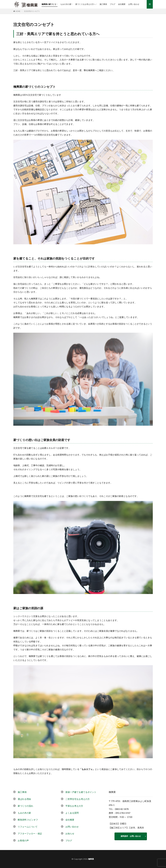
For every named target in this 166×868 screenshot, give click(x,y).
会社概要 (122, 4)
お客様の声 (23, 841)
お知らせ (70, 834)
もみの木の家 (66, 4)
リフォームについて (28, 827)
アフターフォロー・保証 (30, 834)
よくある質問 (72, 813)
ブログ (112, 4)
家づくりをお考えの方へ (85, 4)
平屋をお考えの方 (74, 806)
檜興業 (91, 859)
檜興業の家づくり (49, 4)
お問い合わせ (134, 4)
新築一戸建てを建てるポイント (81, 792)
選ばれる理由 (24, 799)
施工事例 (103, 4)
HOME (18, 11)
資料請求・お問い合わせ (131, 836)
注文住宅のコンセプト (32, 11)
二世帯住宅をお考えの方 (78, 799)
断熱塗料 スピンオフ (28, 820)
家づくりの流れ (25, 806)
